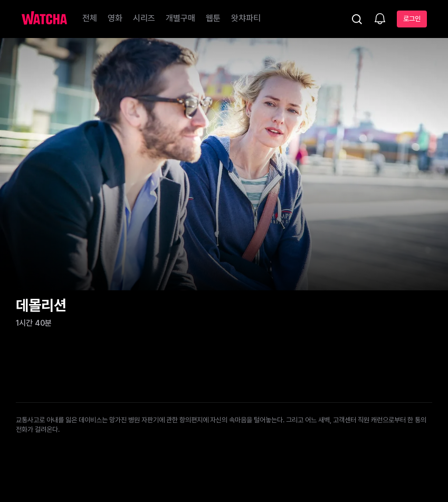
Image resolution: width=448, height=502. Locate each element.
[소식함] (380, 20)
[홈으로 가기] (44, 19)
